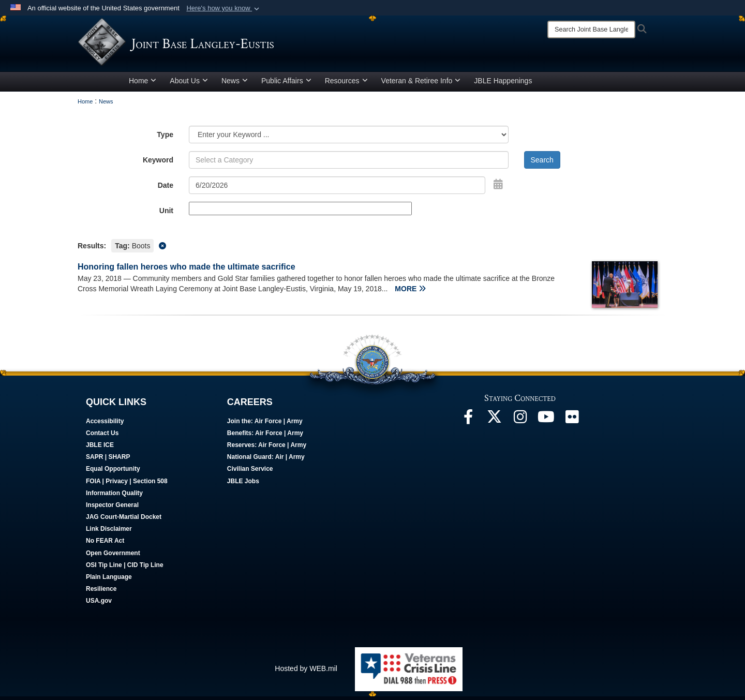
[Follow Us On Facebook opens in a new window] (468, 423)
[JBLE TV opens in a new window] (546, 423)
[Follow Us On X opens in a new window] (494, 423)
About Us (189, 84)
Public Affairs (286, 84)
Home (143, 84)
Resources (346, 84)
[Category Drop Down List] (349, 138)
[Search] (591, 29)
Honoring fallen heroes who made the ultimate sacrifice (187, 270)
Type (165, 138)
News (235, 84)
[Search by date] (337, 189)
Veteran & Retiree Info (421, 84)
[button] (224, 8)
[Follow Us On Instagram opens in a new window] (520, 423)
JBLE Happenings (503, 84)
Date (166, 189)
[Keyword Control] (349, 163)
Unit (166, 214)
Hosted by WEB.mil (306, 672)
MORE (410, 292)
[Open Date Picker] (498, 188)
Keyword (158, 163)
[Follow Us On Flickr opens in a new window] (572, 423)
